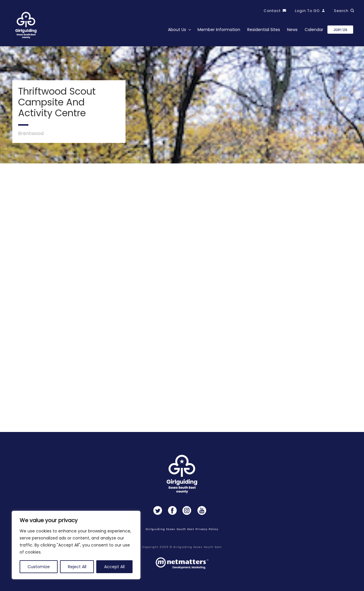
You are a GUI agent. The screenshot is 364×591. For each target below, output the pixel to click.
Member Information (219, 30)
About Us (177, 30)
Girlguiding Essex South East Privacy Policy (182, 529)
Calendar (314, 30)
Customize (39, 567)
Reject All (77, 567)
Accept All (114, 567)
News (292, 30)
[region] (76, 545)
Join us (340, 30)
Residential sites (264, 30)
